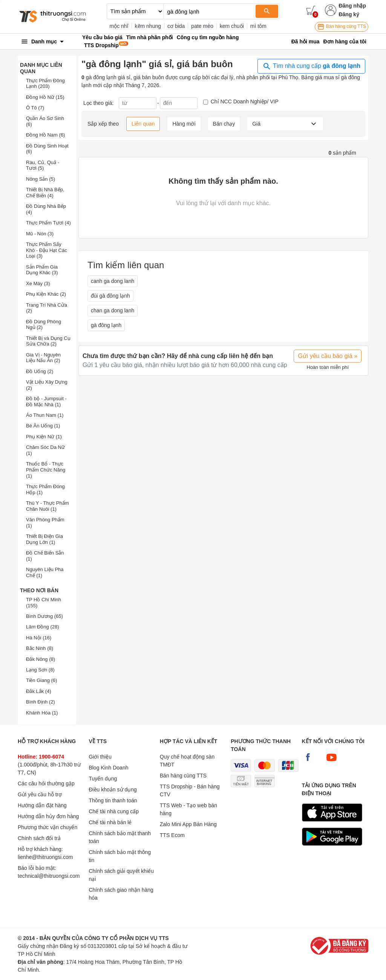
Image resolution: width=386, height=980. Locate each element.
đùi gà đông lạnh (110, 296)
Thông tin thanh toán (113, 800)
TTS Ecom (172, 835)
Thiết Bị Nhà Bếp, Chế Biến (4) (45, 193)
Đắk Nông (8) (41, 659)
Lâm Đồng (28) (43, 627)
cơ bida (176, 26)
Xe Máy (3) (38, 283)
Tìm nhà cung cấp (311, 66)
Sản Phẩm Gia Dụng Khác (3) (42, 270)
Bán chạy (224, 124)
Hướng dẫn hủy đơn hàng (48, 816)
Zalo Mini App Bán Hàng (188, 824)
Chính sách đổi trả (39, 838)
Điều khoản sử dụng (113, 790)
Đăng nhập (352, 6)
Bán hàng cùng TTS (342, 27)
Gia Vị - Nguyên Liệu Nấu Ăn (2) (43, 358)
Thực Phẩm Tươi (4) (48, 223)
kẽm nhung (148, 26)
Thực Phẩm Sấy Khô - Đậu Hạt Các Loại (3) (47, 250)
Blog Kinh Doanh (108, 768)
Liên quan (143, 124)
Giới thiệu (100, 757)
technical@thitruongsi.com (49, 876)
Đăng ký (349, 14)
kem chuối (232, 26)
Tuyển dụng (103, 779)
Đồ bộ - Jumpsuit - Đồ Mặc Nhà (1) (46, 402)
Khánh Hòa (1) (42, 713)
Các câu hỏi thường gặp (46, 783)
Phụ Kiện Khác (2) (46, 294)
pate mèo (202, 26)
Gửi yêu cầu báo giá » (328, 356)
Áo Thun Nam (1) (45, 415)
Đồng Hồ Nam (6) (45, 135)
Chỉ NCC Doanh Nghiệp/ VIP (245, 101)
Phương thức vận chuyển (47, 827)
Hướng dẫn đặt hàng (42, 805)
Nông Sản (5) (41, 179)
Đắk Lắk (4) (39, 691)
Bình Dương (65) (44, 616)
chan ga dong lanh (113, 310)
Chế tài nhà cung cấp (114, 811)
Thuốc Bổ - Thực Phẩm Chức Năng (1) (46, 470)
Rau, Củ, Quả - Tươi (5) (43, 165)
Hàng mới (184, 124)
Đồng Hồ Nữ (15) (45, 97)
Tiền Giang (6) (41, 680)
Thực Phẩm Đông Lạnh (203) (45, 84)
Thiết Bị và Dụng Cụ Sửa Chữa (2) (48, 341)
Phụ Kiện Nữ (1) (44, 437)
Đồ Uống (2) (40, 371)
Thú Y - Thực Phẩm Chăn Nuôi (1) (47, 506)
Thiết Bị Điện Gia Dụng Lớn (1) (44, 539)
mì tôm (258, 26)
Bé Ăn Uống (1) (43, 426)
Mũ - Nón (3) (40, 234)
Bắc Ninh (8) (40, 648)
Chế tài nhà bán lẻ (110, 822)
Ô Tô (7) (35, 108)
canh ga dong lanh (113, 281)
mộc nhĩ (119, 26)
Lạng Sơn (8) (40, 670)
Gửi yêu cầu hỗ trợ (40, 794)
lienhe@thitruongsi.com (45, 857)
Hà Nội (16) (39, 638)
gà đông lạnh (106, 325)
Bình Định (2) (41, 702)
